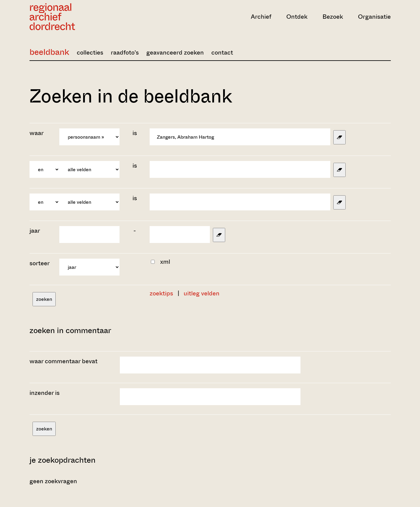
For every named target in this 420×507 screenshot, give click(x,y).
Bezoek (333, 17)
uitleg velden (202, 293)
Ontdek (297, 17)
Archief (261, 17)
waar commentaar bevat (64, 361)
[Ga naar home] (84, 17)
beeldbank (49, 52)
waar (37, 133)
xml (165, 262)
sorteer (40, 263)
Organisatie (374, 17)
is (135, 133)
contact (222, 53)
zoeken (44, 299)
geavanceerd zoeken (175, 53)
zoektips (161, 293)
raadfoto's (125, 53)
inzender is (45, 393)
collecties (90, 53)
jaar (35, 231)
